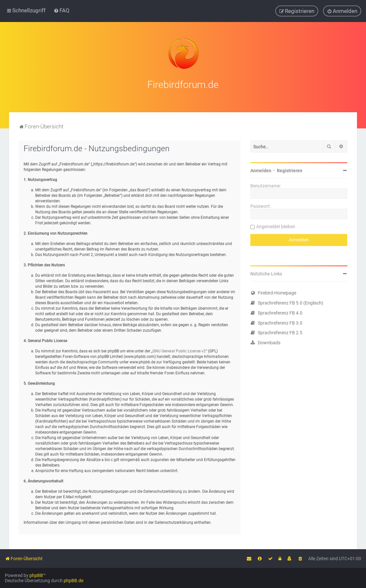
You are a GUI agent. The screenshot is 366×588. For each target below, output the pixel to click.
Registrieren (290, 170)
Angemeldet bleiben (276, 226)
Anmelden (261, 170)
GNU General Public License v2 (179, 350)
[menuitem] (62, 10)
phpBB (36, 575)
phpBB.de (73, 581)
